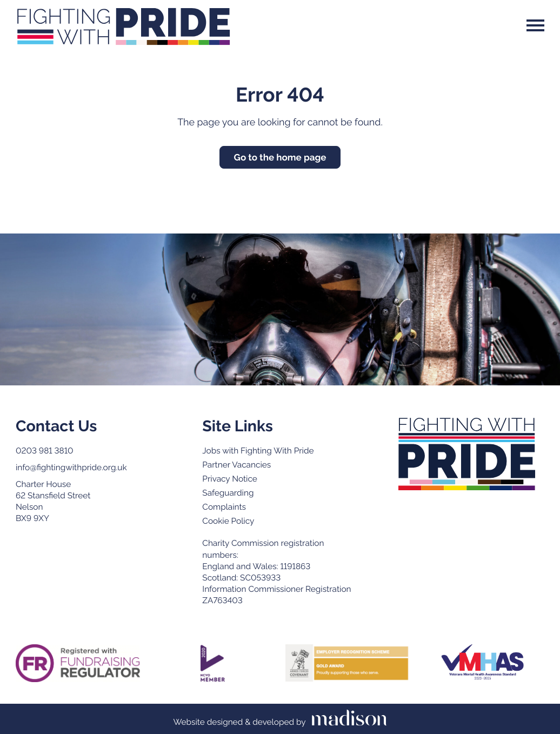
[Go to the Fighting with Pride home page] (467, 454)
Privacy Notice (230, 479)
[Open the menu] (535, 25)
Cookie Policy (228, 521)
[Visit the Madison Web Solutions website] (280, 719)
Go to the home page (280, 157)
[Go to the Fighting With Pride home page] (123, 26)
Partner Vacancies (236, 465)
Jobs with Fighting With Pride (258, 451)
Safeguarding (228, 493)
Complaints (224, 507)
